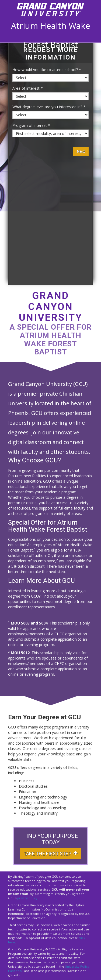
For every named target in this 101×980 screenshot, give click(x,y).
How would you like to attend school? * (47, 70)
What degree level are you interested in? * (49, 107)
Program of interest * (31, 125)
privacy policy (27, 898)
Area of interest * (28, 88)
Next (81, 151)
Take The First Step (51, 854)
